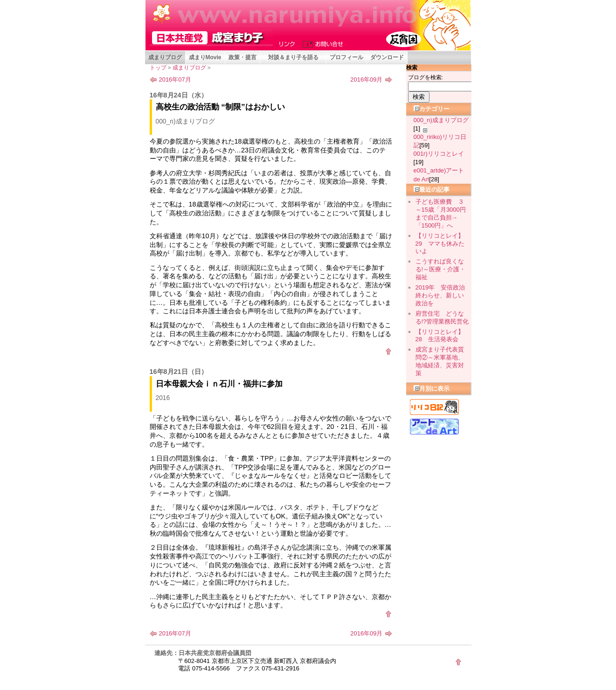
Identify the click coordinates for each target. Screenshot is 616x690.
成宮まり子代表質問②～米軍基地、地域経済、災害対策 (440, 361)
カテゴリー (432, 109)
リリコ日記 (434, 407)
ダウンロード (387, 57)
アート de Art (434, 427)
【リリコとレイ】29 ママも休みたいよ (440, 244)
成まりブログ (165, 57)
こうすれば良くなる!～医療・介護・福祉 (441, 269)
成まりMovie (205, 57)
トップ (158, 68)
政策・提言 (242, 57)
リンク (288, 43)
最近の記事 (432, 190)
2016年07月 (175, 79)
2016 (163, 398)
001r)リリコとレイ (439, 154)
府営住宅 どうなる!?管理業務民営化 (442, 317)
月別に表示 (432, 389)
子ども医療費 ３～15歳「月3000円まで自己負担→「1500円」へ (441, 213)
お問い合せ (321, 43)
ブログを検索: (426, 77)
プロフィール (346, 57)
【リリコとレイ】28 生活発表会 (440, 336)
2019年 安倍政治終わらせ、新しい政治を (440, 295)
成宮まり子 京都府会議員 (211, 38)
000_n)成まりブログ (185, 121)
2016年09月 (366, 79)
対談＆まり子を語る (293, 57)
